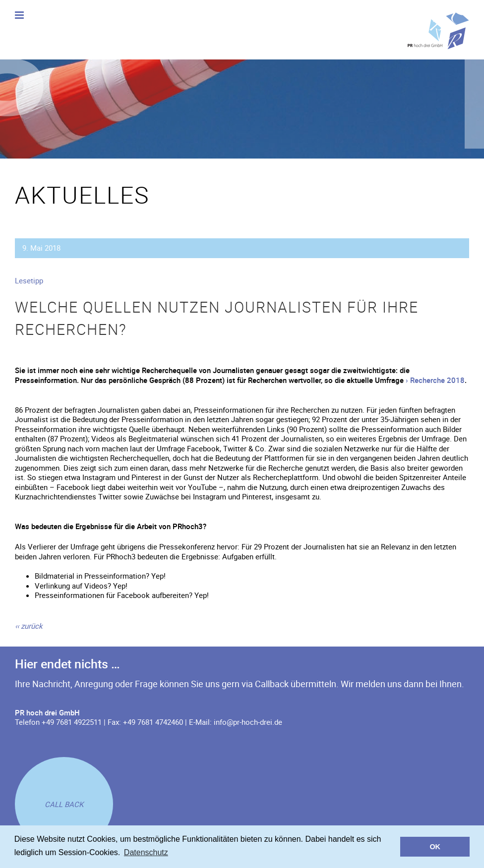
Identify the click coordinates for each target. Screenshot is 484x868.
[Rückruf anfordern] (64, 804)
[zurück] (29, 626)
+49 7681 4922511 (72, 722)
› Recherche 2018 (435, 380)
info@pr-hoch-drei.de (248, 722)
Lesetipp (29, 280)
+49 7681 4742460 (153, 722)
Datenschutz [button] (146, 852)
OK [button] (435, 847)
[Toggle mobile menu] (20, 15)
